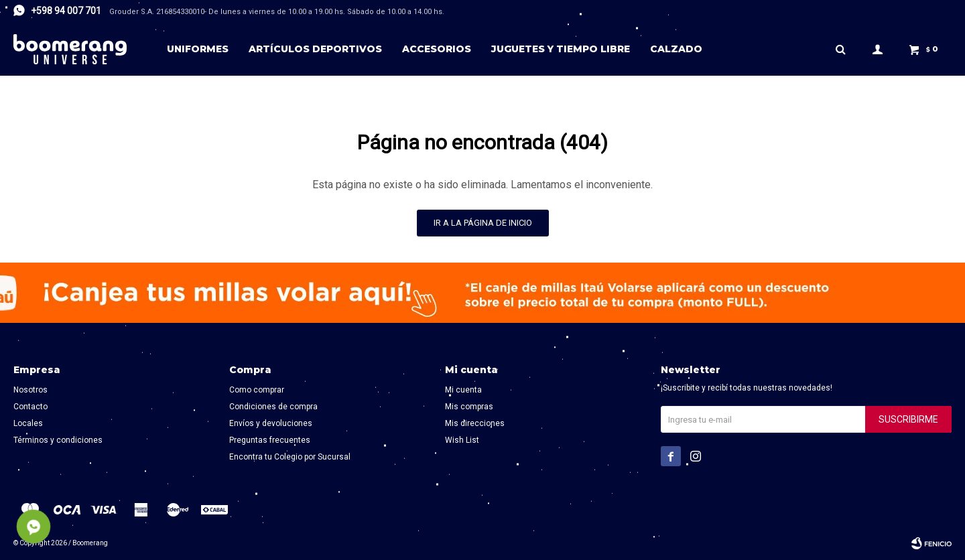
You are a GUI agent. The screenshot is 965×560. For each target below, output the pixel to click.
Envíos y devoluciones (271, 423)
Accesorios (437, 49)
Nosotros (30, 390)
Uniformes (198, 49)
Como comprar (257, 390)
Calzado (676, 49)
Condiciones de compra (273, 407)
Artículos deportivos (315, 49)
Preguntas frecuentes (270, 440)
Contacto (30, 407)
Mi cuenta (463, 390)
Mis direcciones (475, 423)
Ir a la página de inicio (483, 223)
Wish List (462, 440)
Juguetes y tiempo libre (561, 49)
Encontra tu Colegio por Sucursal (290, 457)
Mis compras (469, 407)
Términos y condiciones (58, 440)
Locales (28, 423)
